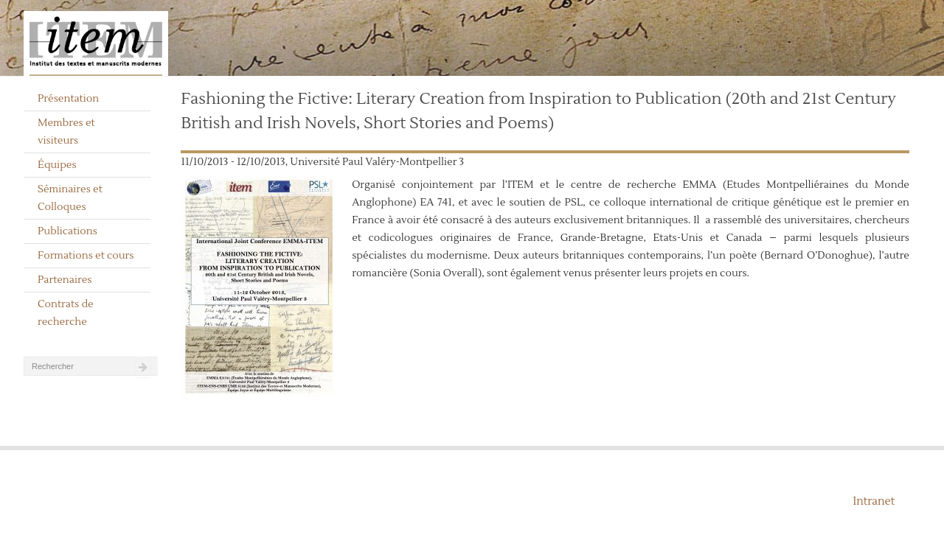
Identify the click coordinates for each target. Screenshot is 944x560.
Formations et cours (86, 256)
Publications (67, 231)
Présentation (68, 99)
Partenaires (65, 280)
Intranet (874, 501)
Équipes (57, 165)
